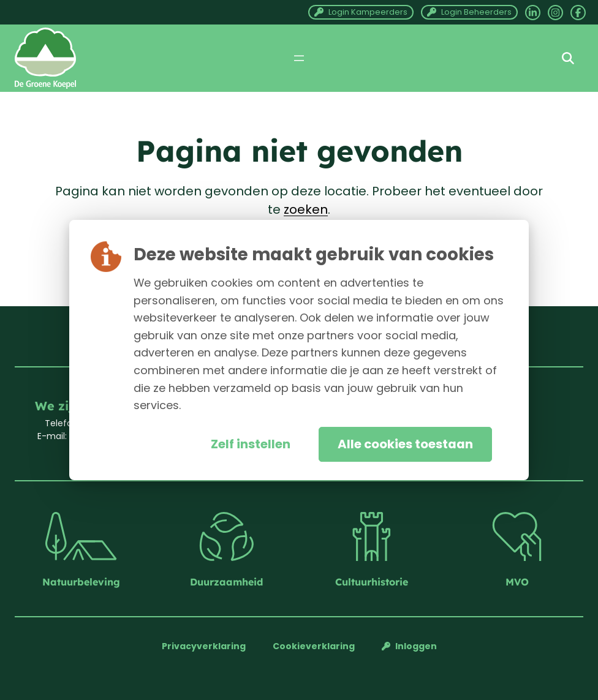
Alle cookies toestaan (405, 444)
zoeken (306, 209)
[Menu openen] (299, 58)
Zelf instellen (251, 444)
